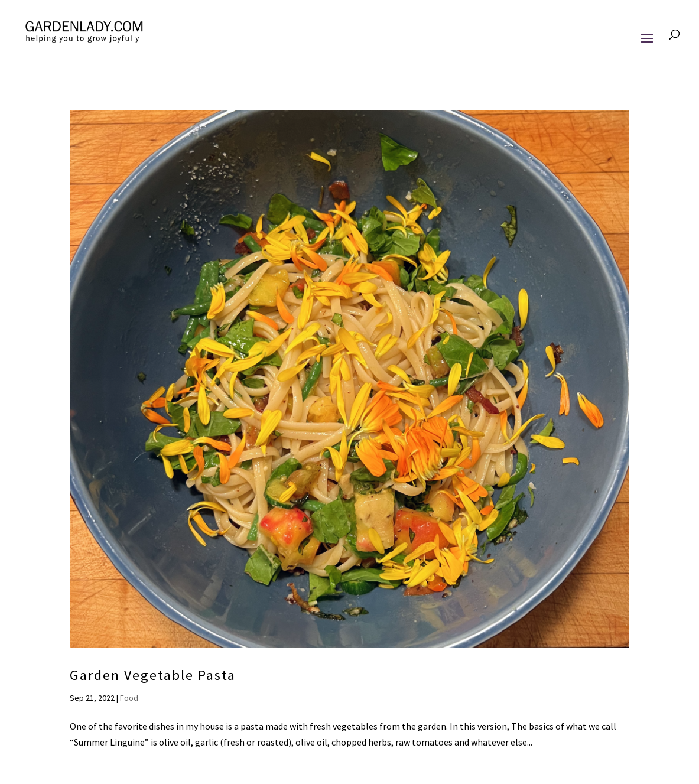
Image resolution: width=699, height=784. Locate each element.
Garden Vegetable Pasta (153, 675)
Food (129, 698)
